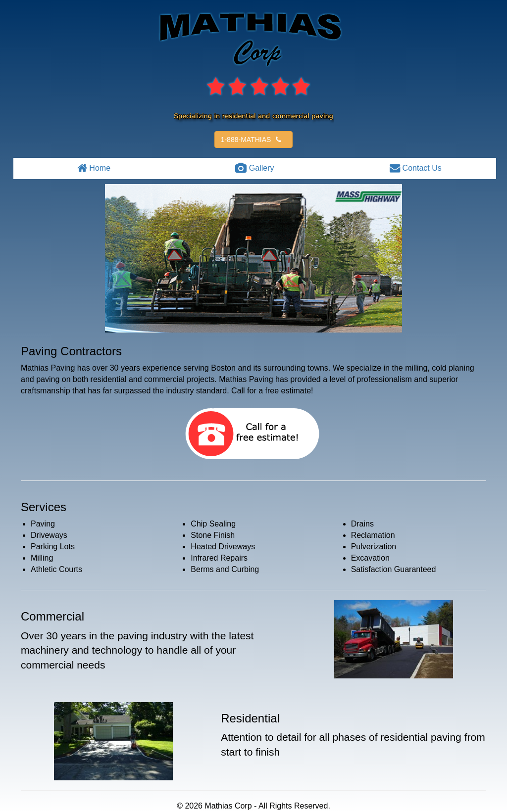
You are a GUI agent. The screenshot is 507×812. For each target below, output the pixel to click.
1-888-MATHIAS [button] (253, 140)
